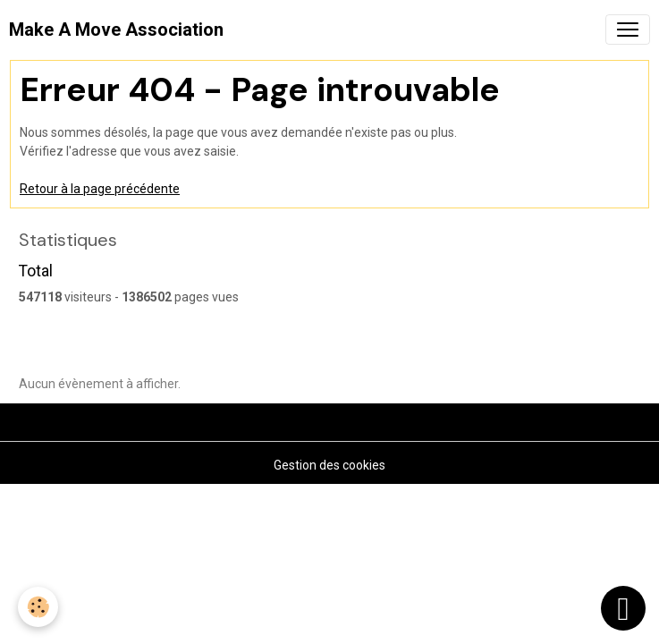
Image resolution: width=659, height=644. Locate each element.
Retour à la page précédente (100, 189)
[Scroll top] (623, 608)
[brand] (116, 30)
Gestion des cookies (329, 465)
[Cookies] (38, 607)
